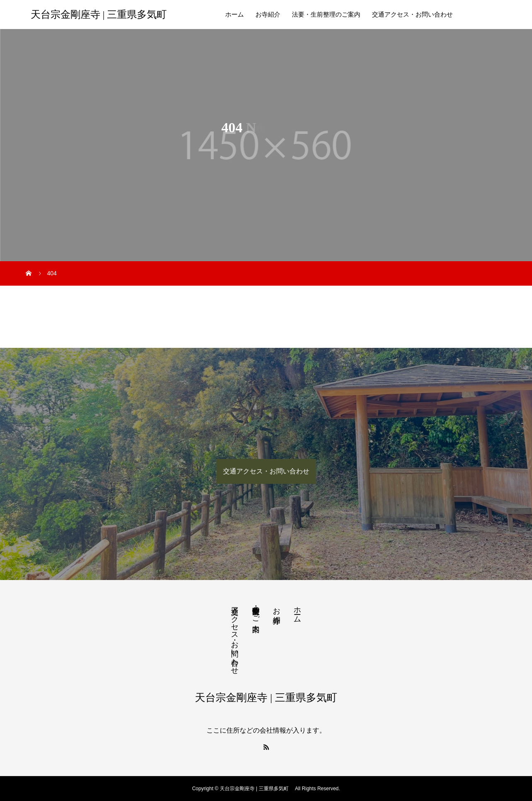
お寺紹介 (268, 15)
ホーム (234, 15)
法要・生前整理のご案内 (326, 15)
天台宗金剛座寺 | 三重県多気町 (101, 15)
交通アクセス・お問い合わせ (412, 15)
